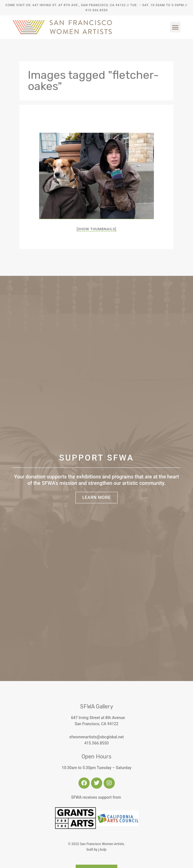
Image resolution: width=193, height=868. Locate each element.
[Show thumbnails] (97, 229)
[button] (175, 27)
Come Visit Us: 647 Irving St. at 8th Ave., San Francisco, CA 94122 (66, 5)
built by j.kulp (96, 850)
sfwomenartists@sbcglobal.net (96, 737)
